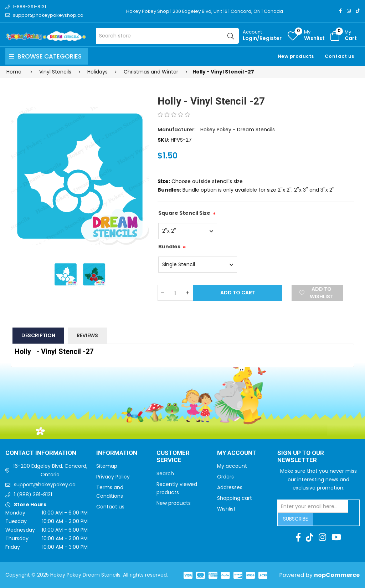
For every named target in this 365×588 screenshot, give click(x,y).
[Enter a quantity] (175, 293)
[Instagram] (349, 11)
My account (232, 466)
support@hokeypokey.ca (45, 485)
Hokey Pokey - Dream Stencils (238, 130)
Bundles (169, 247)
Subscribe (295, 519)
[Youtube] (336, 537)
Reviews (87, 335)
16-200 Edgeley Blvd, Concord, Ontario (50, 470)
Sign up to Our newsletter (301, 457)
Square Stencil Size (184, 213)
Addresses (230, 487)
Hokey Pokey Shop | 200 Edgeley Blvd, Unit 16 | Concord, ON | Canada (205, 11)
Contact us (340, 56)
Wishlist (226, 509)
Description (38, 335)
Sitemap (107, 466)
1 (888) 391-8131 (33, 495)
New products (296, 56)
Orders (225, 477)
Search (165, 473)
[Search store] (168, 36)
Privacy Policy (113, 477)
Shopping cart (235, 498)
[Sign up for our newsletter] (313, 506)
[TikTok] (358, 11)
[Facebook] (341, 11)
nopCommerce (337, 575)
